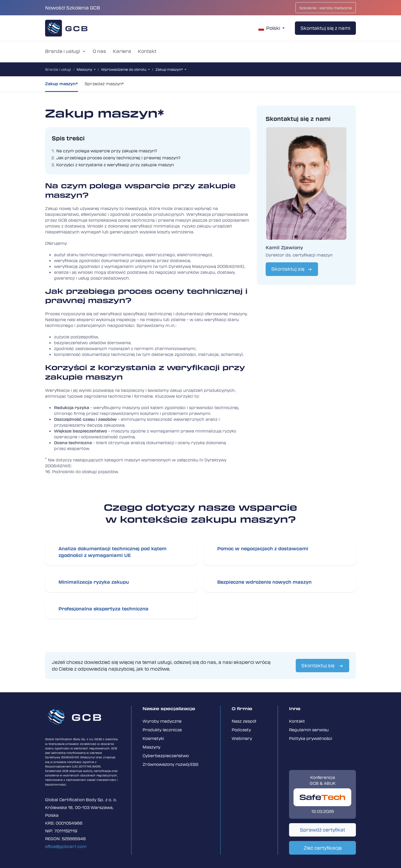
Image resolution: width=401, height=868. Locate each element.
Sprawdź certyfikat (322, 830)
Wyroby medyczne (162, 721)
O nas (99, 51)
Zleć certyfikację (323, 848)
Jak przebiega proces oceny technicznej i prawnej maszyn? (118, 158)
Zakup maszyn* (170, 69)
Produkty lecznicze (162, 730)
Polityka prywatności (311, 738)
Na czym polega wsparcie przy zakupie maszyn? (107, 151)
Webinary (242, 738)
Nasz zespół (244, 721)
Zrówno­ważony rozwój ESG (171, 764)
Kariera (122, 51)
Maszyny (85, 69)
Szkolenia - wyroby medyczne (326, 8)
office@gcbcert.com (66, 846)
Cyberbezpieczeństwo (166, 755)
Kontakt (147, 51)
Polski (270, 28)
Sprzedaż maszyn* (104, 84)
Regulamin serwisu (309, 730)
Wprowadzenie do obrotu (124, 69)
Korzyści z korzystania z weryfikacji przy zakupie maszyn (115, 165)
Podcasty (241, 730)
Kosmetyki (153, 738)
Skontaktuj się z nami (325, 28)
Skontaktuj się (288, 269)
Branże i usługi (63, 51)
